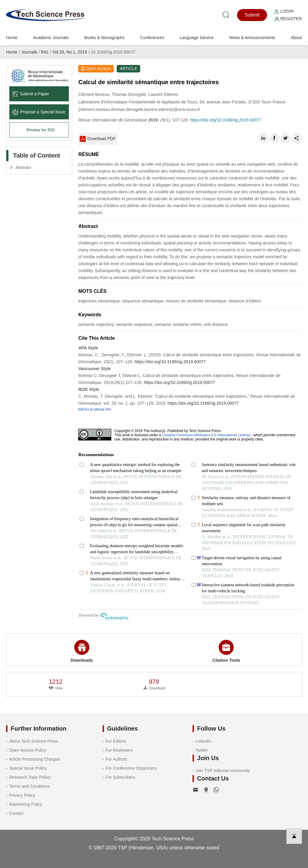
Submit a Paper (31, 94)
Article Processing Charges (34, 759)
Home (12, 38)
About (296, 38)
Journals (29, 52)
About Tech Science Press (34, 741)
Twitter (202, 750)
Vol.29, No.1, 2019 (70, 52)
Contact (16, 813)
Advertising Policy (26, 804)
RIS (108, 409)
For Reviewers (119, 750)
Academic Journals (51, 38)
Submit (252, 15)
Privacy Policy (22, 795)
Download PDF (98, 139)
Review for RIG (41, 130)
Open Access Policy (28, 750)
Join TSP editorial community (223, 771)
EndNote (97, 409)
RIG (45, 52)
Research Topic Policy (30, 777)
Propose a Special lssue (39, 112)
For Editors (116, 741)
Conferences (152, 38)
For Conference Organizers (131, 768)
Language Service (197, 38)
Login (284, 11)
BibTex (84, 409)
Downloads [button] (82, 651)
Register (288, 19)
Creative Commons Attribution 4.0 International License (206, 435)
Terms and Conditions (29, 786)
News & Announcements (252, 38)
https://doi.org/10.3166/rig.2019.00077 (226, 120)
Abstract (23, 167)
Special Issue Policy (28, 768)
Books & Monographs (104, 38)
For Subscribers (120, 777)
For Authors (116, 759)
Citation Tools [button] (226, 651)
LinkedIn (203, 741)
